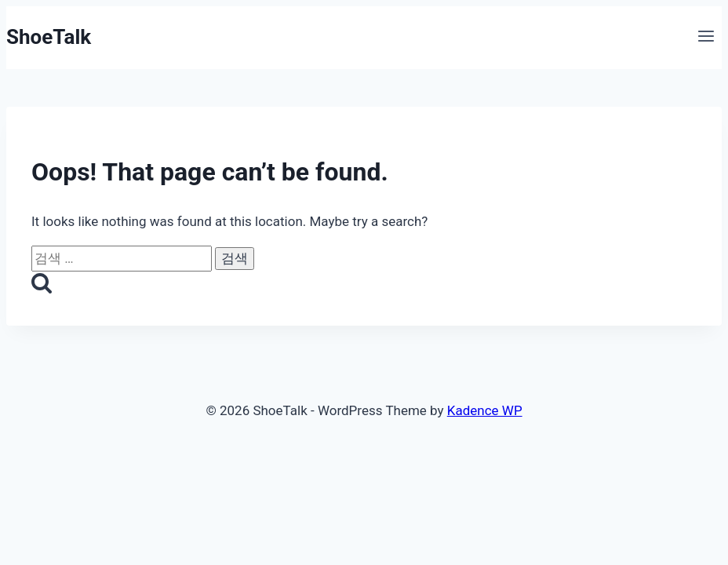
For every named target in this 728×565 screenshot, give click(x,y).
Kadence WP (485, 410)
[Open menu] (706, 38)
